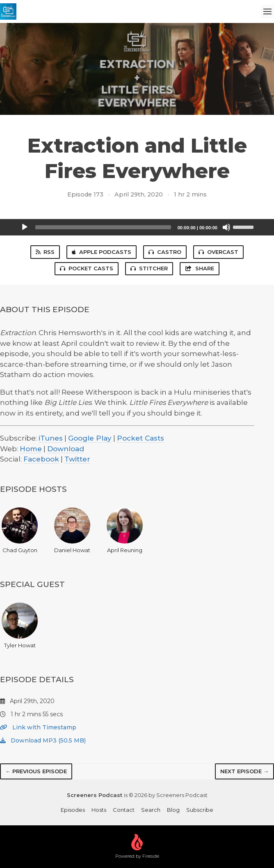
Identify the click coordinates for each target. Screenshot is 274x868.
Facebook (41, 459)
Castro (165, 252)
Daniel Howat (72, 530)
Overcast (218, 252)
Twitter (77, 459)
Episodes (73, 810)
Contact (124, 810)
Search (151, 810)
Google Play (90, 438)
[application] (137, 227)
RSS (45, 252)
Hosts (99, 810)
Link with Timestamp (38, 727)
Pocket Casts (87, 268)
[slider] (103, 227)
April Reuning (125, 530)
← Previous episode (36, 771)
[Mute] (226, 227)
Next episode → (244, 771)
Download (66, 449)
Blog (173, 810)
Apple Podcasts (102, 252)
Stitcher (149, 268)
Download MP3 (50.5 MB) (43, 740)
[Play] (25, 227)
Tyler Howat (20, 626)
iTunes (51, 438)
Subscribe (200, 810)
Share (199, 268)
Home (31, 449)
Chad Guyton (20, 530)
